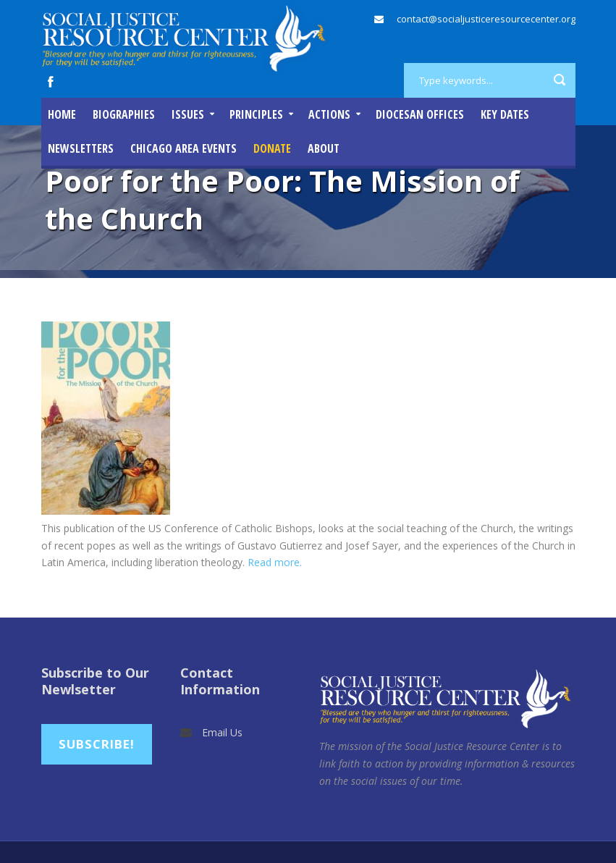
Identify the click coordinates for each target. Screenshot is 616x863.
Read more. (275, 562)
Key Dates (505, 114)
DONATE (272, 148)
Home (62, 114)
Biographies (124, 114)
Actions (329, 114)
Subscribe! (97, 744)
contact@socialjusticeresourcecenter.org (486, 19)
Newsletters (81, 148)
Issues (188, 114)
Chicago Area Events (183, 148)
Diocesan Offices (420, 114)
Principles (256, 114)
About (324, 148)
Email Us (222, 732)
